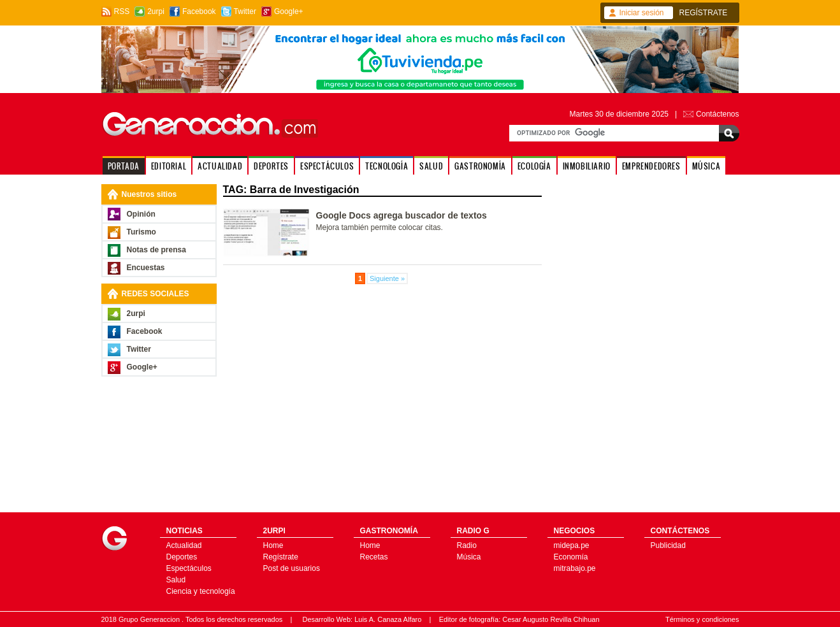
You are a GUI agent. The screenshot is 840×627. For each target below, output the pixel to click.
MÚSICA (706, 166)
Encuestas (146, 268)
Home (273, 545)
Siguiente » (387, 278)
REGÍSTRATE (704, 13)
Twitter (245, 11)
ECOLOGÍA (534, 166)
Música (469, 557)
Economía (571, 557)
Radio (467, 545)
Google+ (289, 11)
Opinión (141, 214)
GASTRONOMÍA (480, 166)
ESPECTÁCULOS (327, 166)
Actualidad (184, 545)
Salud (176, 580)
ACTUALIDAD (220, 166)
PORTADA (124, 166)
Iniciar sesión (642, 13)
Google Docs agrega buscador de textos (402, 215)
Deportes (182, 557)
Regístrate (281, 557)
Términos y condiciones (702, 619)
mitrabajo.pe (575, 568)
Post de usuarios (292, 568)
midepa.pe (572, 545)
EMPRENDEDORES (651, 166)
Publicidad (668, 545)
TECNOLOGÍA (387, 166)
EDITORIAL (169, 166)
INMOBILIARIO (587, 166)
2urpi (156, 11)
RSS (122, 11)
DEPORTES (271, 166)
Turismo (141, 232)
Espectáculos (189, 568)
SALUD (431, 166)
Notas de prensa (156, 250)
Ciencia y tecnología (201, 591)
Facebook (199, 11)
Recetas (374, 557)
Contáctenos (717, 114)
